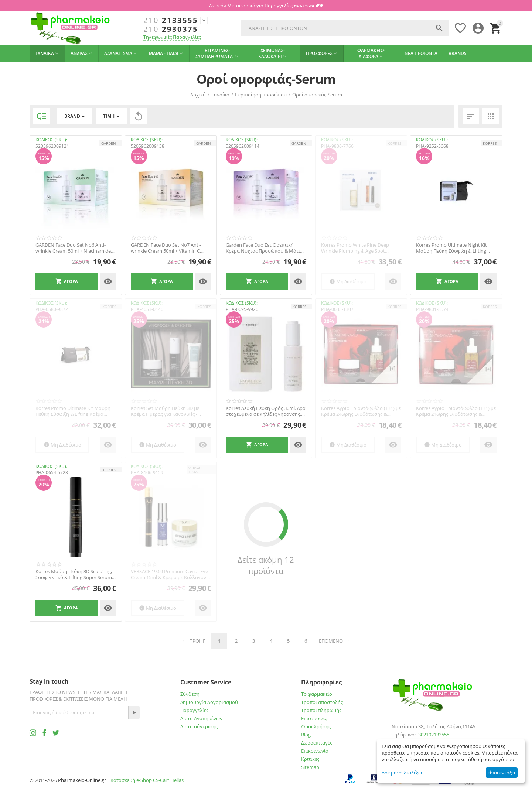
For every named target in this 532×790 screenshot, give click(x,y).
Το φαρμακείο (317, 694)
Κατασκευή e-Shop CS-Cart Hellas (147, 780)
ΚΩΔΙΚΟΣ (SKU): (51, 140)
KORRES (394, 143)
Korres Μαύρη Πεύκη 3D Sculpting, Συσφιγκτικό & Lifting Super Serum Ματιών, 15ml (74, 574)
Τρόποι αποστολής (322, 702)
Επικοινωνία (315, 751)
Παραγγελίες (194, 710)
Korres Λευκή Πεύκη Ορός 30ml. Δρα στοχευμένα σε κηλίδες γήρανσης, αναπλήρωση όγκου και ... (266, 411)
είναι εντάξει (502, 773)
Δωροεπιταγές (317, 743)
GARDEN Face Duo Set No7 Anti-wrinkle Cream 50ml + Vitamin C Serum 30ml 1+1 (166, 248)
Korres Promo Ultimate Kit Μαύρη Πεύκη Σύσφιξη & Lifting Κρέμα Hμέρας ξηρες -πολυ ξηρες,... (73, 411)
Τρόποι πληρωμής (321, 710)
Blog (306, 735)
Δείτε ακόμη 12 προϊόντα (266, 565)
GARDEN (109, 143)
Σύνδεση (190, 694)
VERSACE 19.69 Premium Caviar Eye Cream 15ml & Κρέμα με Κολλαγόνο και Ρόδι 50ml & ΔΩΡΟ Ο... (170, 574)
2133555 (171, 20)
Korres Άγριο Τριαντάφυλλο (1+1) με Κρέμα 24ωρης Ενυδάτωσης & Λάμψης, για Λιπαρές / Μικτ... (456, 411)
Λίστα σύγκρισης (199, 726)
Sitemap (310, 767)
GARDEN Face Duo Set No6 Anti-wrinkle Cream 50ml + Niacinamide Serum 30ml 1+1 (73, 248)
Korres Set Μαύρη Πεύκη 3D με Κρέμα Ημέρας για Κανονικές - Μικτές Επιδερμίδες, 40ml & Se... (166, 411)
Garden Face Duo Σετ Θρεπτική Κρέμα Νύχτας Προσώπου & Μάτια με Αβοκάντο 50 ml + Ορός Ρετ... (264, 248)
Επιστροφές (314, 718)
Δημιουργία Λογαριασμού (209, 702)
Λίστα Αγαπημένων (201, 718)
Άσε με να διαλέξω (402, 773)
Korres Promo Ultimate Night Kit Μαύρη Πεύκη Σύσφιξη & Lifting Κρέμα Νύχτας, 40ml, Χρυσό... (451, 248)
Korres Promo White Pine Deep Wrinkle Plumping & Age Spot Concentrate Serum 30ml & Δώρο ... (359, 248)
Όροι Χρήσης (316, 726)
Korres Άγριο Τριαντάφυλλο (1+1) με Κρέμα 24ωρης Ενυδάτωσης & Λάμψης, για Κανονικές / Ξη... (361, 411)
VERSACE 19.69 (196, 470)
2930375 (171, 29)
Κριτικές (310, 759)
